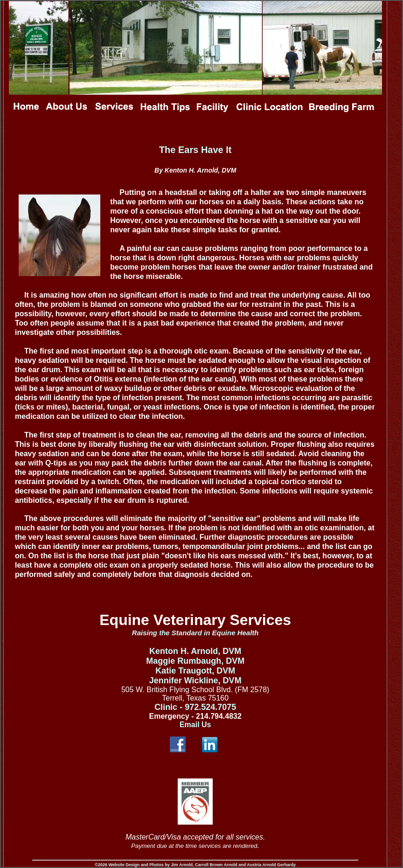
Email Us (195, 725)
